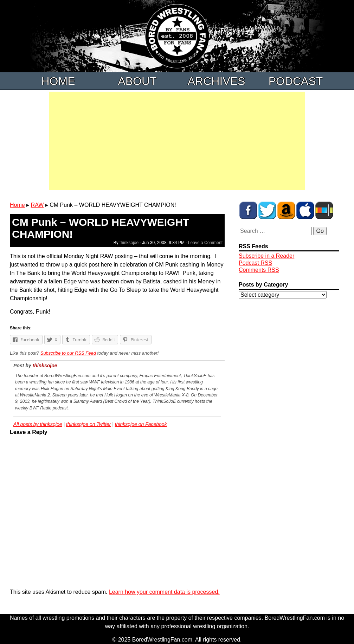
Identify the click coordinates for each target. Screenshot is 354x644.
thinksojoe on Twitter (88, 424)
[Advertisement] (177, 141)
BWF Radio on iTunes (305, 210)
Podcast (296, 81)
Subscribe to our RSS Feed (68, 353)
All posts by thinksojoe (38, 424)
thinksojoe (129, 243)
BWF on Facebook (248, 210)
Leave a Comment (205, 243)
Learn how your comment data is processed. (164, 592)
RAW (37, 205)
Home (58, 81)
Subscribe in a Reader (266, 256)
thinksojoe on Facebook (141, 424)
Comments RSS (259, 270)
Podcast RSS (255, 263)
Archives (217, 81)
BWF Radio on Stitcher (324, 210)
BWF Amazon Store (286, 210)
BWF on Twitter (267, 210)
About (137, 81)
